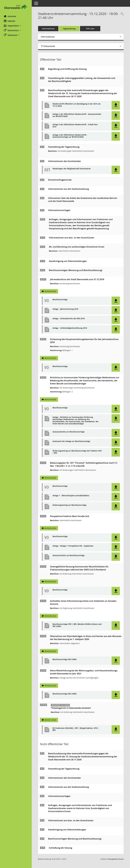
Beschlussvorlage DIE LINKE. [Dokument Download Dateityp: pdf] (65, 659)
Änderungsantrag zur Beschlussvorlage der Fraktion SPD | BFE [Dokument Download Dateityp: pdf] (77, 452)
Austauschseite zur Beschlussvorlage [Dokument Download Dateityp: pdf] (69, 432)
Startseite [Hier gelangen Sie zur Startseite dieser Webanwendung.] (10, 16)
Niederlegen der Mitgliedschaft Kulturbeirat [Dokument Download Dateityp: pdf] (72, 169)
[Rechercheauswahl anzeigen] (121, 14)
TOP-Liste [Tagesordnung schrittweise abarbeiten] (90, 29)
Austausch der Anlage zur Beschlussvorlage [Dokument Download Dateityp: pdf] (71, 441)
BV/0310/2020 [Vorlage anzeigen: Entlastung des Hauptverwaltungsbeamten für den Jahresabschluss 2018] (50, 358)
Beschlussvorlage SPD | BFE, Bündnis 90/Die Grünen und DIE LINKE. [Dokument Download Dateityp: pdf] (77, 625)
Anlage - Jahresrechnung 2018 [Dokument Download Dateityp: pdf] (65, 309)
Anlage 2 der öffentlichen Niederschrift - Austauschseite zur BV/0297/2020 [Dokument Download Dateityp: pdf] (77, 115)
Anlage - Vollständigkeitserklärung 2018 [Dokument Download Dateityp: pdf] (70, 328)
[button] (16, 26)
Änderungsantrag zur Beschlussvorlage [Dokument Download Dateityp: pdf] (70, 505)
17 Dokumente (48, 46)
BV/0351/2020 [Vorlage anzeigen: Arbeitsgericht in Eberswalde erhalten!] (50, 720)
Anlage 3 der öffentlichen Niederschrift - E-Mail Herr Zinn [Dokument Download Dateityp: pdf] (75, 126)
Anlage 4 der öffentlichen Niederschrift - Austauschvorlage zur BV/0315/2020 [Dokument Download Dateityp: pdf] (70, 136)
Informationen (48, 29)
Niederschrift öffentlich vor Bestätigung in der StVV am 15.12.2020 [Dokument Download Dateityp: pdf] (77, 105)
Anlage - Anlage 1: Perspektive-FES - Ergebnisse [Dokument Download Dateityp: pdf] (73, 546)
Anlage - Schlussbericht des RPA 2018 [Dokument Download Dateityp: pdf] (69, 319)
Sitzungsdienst (116, 859)
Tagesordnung (69, 29)
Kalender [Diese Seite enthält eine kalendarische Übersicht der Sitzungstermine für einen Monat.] (10, 21)
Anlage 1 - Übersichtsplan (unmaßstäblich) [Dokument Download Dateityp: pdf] (71, 496)
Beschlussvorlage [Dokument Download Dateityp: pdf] (60, 300)
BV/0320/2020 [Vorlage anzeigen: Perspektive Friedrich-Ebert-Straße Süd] (50, 528)
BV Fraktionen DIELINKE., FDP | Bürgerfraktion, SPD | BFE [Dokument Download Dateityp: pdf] (76, 729)
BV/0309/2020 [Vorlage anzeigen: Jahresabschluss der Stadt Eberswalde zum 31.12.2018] (50, 291)
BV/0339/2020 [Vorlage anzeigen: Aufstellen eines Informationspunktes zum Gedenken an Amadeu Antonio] (50, 616)
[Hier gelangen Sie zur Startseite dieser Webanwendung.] (16, 7)
